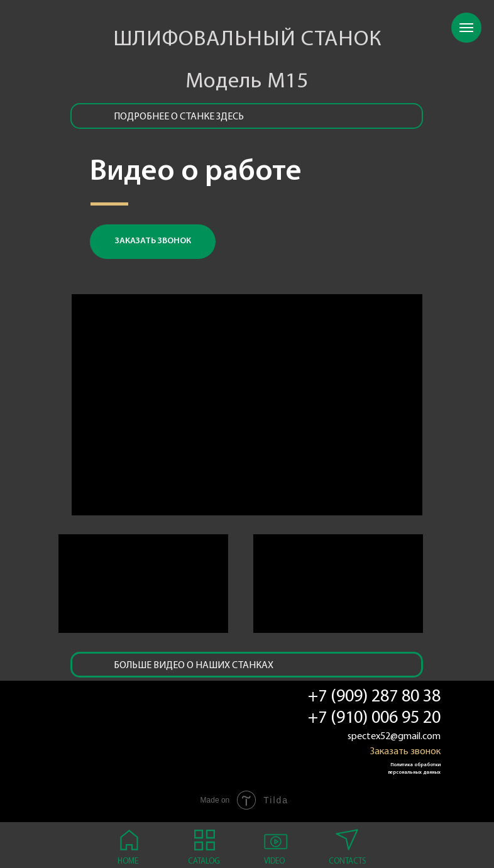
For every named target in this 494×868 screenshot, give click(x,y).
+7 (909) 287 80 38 (374, 697)
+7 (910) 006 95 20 (374, 718)
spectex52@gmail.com (394, 737)
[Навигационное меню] (466, 28)
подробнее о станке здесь (179, 117)
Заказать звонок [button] (405, 752)
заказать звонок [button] (153, 241)
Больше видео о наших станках (194, 666)
